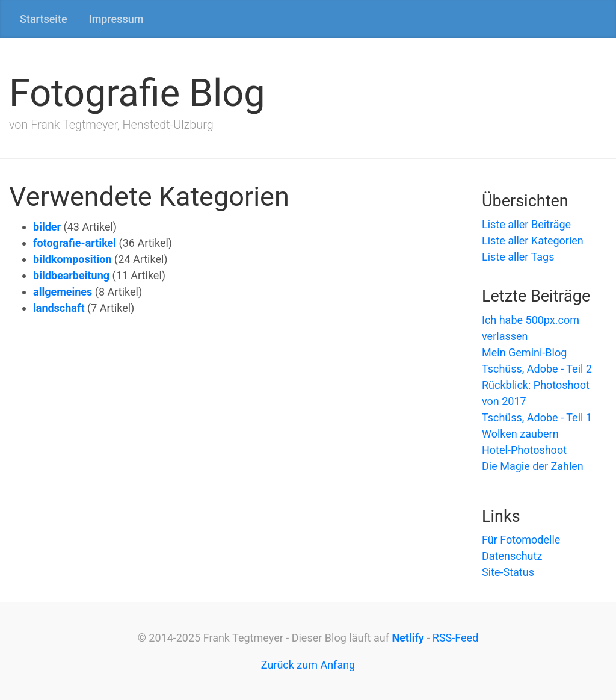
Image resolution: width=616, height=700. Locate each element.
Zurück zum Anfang (308, 665)
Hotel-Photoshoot (524, 450)
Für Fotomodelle (521, 540)
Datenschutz (512, 556)
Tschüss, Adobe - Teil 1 (537, 417)
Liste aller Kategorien (533, 240)
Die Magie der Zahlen (533, 466)
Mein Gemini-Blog (524, 352)
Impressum (116, 19)
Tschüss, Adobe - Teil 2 (537, 369)
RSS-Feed (455, 638)
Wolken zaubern (520, 434)
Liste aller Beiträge (526, 224)
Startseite (44, 19)
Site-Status (508, 572)
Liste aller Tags (518, 257)
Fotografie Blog (137, 93)
